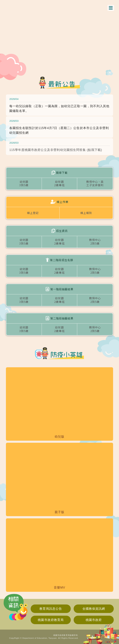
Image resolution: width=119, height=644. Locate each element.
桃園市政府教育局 (51, 620)
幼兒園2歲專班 (59, 183)
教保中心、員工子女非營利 (95, 183)
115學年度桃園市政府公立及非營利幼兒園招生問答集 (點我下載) (56, 150)
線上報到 (86, 213)
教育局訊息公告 (51, 609)
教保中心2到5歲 (95, 242)
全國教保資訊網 (94, 609)
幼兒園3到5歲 (24, 183)
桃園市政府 (94, 620)
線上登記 (33, 213)
